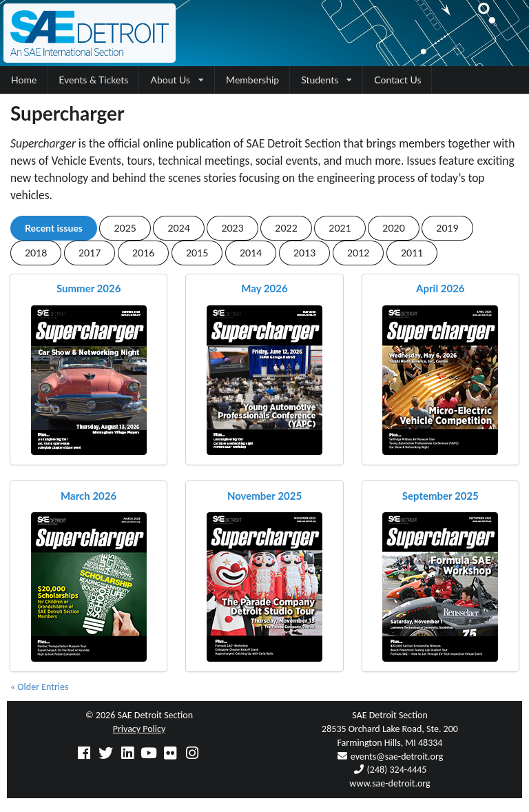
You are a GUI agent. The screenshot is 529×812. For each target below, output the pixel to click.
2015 (197, 253)
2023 (232, 228)
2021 (340, 228)
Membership (252, 80)
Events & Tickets (93, 80)
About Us (177, 80)
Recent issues (54, 228)
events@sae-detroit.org (397, 757)
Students (326, 80)
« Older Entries (39, 687)
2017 (90, 253)
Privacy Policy (139, 729)
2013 (304, 253)
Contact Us (397, 80)
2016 (143, 253)
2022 (286, 228)
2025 (125, 228)
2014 (251, 253)
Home (24, 80)
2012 (358, 253)
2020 (393, 228)
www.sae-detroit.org (390, 783)
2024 (178, 228)
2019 (447, 228)
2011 (412, 253)
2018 (36, 253)
